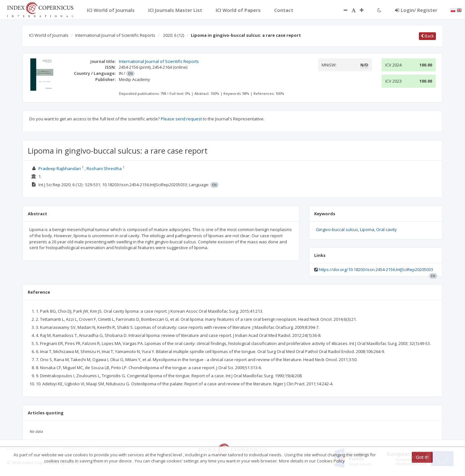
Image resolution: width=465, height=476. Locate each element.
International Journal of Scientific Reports (115, 35)
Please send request (181, 119)
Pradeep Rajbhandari (60, 168)
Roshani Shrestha (104, 168)
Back (427, 36)
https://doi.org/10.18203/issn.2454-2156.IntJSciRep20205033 (376, 269)
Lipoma (367, 229)
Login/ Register (416, 10)
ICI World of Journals (49, 35)
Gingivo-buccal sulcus (337, 229)
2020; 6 (174, 35)
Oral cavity (387, 229)
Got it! (422, 457)
